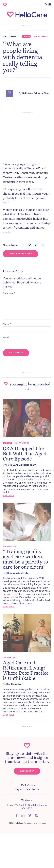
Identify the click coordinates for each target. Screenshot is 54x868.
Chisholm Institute (17, 573)
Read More (8, 495)
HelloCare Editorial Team (36, 93)
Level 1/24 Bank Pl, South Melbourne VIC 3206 (27, 807)
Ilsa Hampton (14, 684)
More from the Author (21, 254)
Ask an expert (41, 36)
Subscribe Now (27, 771)
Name (7, 324)
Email (7, 337)
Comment (9, 293)
